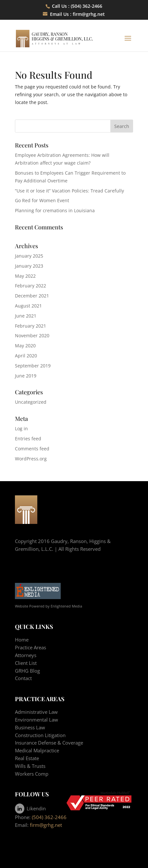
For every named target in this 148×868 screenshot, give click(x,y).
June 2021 (26, 316)
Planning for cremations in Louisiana (55, 210)
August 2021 (28, 306)
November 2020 (32, 336)
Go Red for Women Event (42, 200)
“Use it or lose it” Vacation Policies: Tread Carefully (69, 191)
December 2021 (32, 296)
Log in (21, 428)
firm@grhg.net (89, 14)
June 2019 (26, 376)
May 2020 (25, 346)
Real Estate (27, 758)
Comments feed (32, 449)
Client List (26, 663)
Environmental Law (37, 720)
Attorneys (26, 655)
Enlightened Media (66, 606)
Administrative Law (36, 712)
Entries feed (28, 439)
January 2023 (29, 266)
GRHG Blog (27, 671)
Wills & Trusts (30, 766)
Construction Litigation (40, 735)
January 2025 (29, 256)
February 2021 (31, 326)
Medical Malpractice (37, 750)
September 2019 (33, 366)
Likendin (30, 808)
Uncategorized (31, 402)
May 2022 (25, 276)
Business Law (30, 727)
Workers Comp (32, 774)
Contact (23, 678)
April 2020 (26, 356)
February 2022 (31, 286)
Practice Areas (31, 647)
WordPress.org (31, 459)
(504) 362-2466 (49, 817)
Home (22, 640)
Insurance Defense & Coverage (49, 743)
